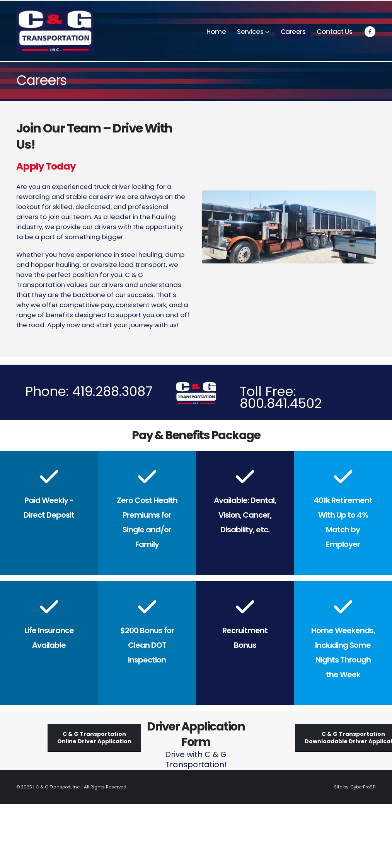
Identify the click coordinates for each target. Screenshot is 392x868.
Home (216, 32)
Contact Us (334, 32)
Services (250, 32)
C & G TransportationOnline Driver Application (94, 738)
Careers (293, 32)
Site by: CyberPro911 (355, 787)
